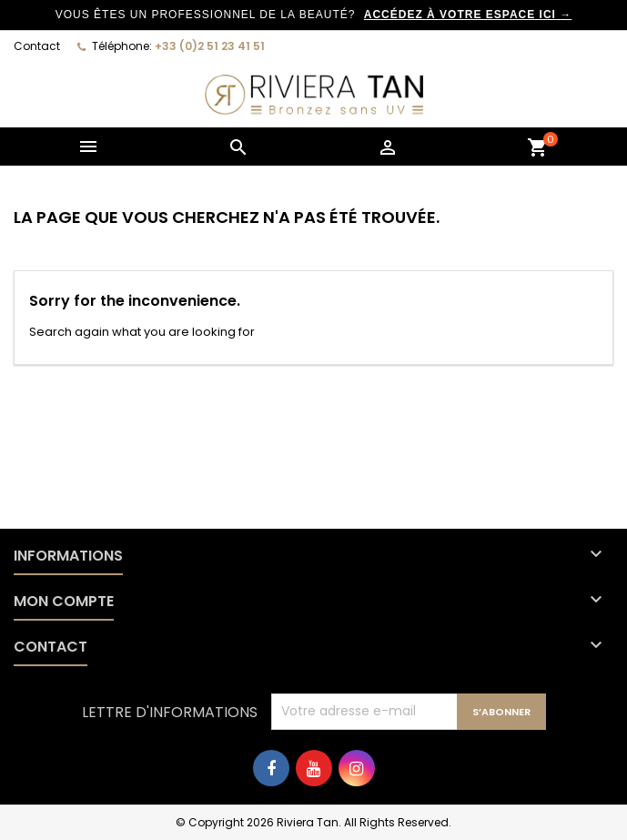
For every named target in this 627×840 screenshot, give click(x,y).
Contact (37, 46)
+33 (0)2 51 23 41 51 (210, 46)
